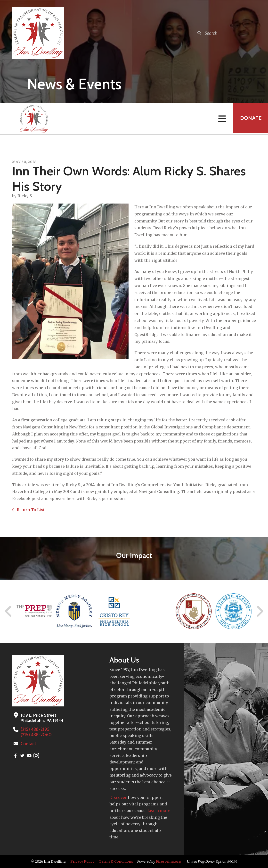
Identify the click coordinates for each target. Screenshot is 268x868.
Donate (250, 119)
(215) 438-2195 (35, 729)
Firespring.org (169, 861)
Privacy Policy (82, 861)
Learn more (159, 811)
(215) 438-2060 (36, 735)
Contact (28, 744)
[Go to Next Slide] (260, 611)
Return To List (30, 510)
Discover (118, 797)
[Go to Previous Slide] (8, 611)
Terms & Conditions (116, 861)
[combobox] (225, 33)
